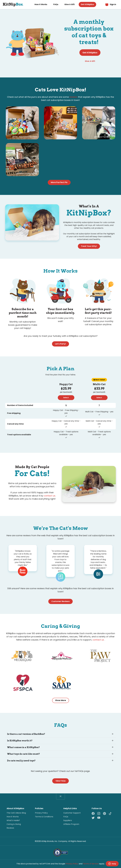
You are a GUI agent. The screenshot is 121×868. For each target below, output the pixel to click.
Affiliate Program (71, 824)
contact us (50, 496)
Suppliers (68, 820)
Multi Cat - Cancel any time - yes (99, 422)
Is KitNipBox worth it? (20, 741)
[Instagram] (100, 814)
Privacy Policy (41, 813)
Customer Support (72, 813)
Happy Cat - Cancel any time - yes (66, 422)
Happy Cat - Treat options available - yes (66, 433)
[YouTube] (99, 818)
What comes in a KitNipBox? (23, 747)
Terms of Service (91, 864)
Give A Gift (70, 4)
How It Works (41, 4)
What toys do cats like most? (24, 754)
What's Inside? (13, 820)
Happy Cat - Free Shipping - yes (66, 412)
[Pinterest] (106, 814)
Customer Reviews (60, 601)
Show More (61, 700)
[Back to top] (60, 797)
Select (66, 398)
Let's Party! (60, 344)
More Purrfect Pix (59, 182)
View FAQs (61, 781)
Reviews (10, 828)
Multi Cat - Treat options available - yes (99, 433)
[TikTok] (112, 814)
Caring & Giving (14, 824)
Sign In (111, 5)
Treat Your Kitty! (89, 246)
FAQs (56, 4)
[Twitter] (95, 818)
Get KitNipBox (87, 4)
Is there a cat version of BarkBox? (26, 734)
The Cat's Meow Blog (16, 813)
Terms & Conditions (44, 817)
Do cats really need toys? (21, 761)
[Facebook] (95, 814)
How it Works (13, 817)
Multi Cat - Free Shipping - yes (99, 412)
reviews (73, 97)
